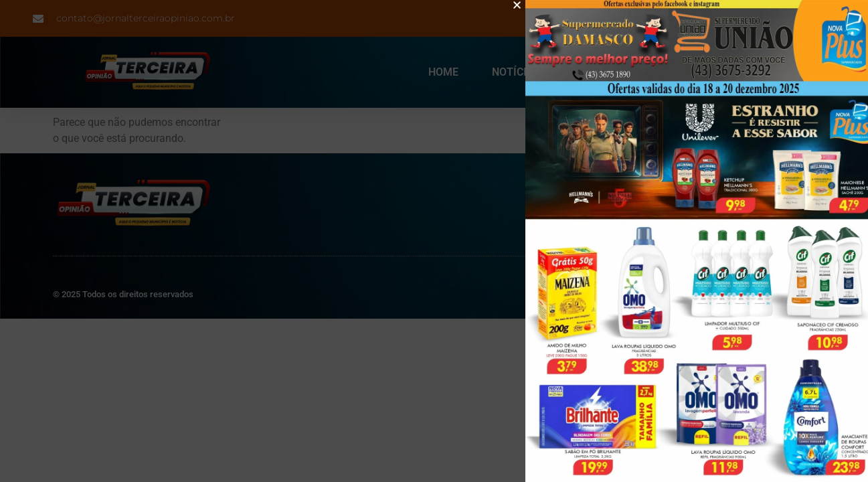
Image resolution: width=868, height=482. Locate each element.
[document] (434, 241)
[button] (532, 5)
